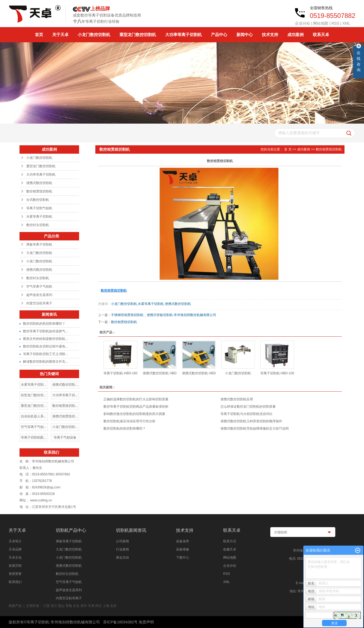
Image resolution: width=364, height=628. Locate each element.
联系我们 (15, 582)
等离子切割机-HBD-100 (277, 373)
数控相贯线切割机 (39, 191)
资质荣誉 (15, 574)
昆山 (61, 606)
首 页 (288, 149)
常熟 (69, 606)
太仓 (76, 606)
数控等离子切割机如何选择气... (45, 331)
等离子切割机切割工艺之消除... (45, 354)
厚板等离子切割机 (39, 244)
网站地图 (321, 23)
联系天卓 (321, 35)
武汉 (98, 606)
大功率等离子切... (65, 395)
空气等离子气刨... (34, 427)
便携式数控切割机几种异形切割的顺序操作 (251, 421)
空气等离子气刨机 (39, 286)
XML (346, 23)
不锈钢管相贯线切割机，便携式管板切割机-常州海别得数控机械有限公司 (164, 315)
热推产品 (15, 606)
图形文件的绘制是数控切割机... (45, 339)
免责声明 (146, 622)
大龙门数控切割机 (39, 253)
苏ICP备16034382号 (121, 622)
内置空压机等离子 (39, 303)
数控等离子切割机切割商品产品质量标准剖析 (136, 407)
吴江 (54, 606)
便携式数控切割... (65, 385)
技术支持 (270, 35)
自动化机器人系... (34, 416)
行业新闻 (122, 549)
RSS (335, 23)
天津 (91, 606)
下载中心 (183, 558)
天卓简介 (15, 541)
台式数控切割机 (38, 200)
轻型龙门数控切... (34, 395)
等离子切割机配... (34, 437)
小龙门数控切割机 (94, 35)
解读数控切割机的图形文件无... (45, 362)
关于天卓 (60, 35)
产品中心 (219, 35)
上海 (106, 606)
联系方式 (230, 541)
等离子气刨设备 (65, 437)
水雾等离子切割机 (39, 217)
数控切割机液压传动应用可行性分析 (129, 421)
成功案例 (295, 35)
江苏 (47, 606)
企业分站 (303, 23)
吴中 (84, 606)
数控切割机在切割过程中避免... (45, 346)
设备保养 (183, 541)
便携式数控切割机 (39, 183)
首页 (39, 35)
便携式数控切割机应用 (238, 399)
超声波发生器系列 (39, 295)
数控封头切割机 (38, 225)
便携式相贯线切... (65, 416)
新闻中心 (245, 35)
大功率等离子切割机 (183, 35)
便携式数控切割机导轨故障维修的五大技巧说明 (255, 429)
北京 (113, 606)
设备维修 (183, 549)
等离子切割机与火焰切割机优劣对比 (246, 414)
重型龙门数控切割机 (138, 35)
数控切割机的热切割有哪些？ (44, 324)
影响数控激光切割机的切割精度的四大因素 (134, 414)
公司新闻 (122, 541)
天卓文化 (15, 558)
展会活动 (122, 558)
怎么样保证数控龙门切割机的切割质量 (248, 407)
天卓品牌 (15, 549)
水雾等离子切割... (34, 385)
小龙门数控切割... (65, 427)
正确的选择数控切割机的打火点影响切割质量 (136, 399)
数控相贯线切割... (65, 406)
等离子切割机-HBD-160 (120, 373)
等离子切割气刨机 (39, 208)
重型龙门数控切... (34, 406)
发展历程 (15, 566)
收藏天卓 (230, 549)
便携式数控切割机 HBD (160, 373)
